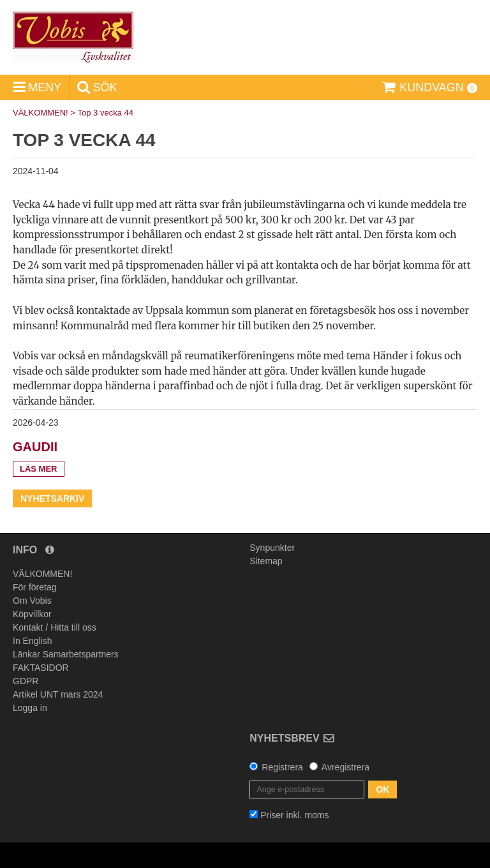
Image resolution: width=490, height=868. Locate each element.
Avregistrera (345, 767)
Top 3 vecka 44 (106, 113)
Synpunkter (272, 548)
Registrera (282, 767)
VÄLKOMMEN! (41, 113)
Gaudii (35, 447)
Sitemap (266, 561)
